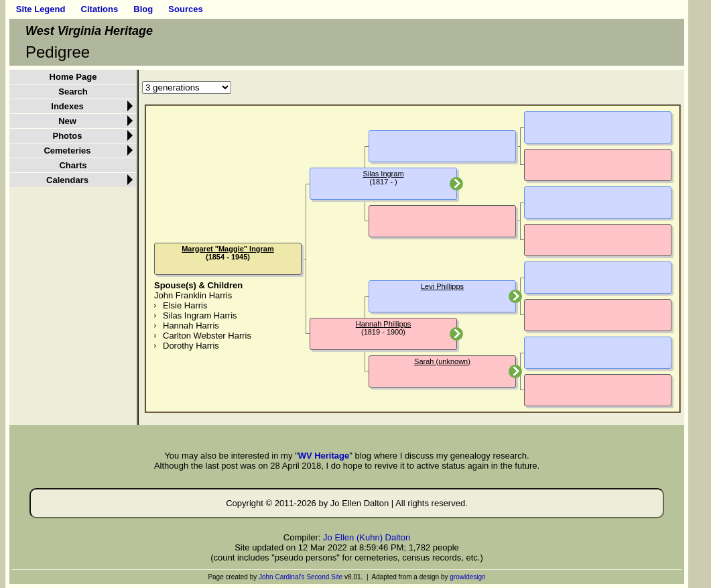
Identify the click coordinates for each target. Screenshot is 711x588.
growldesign (467, 577)
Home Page (73, 77)
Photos (67, 136)
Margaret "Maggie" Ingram (228, 249)
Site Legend (41, 9)
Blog (143, 9)
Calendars (67, 180)
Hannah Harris (191, 326)
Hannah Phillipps (384, 324)
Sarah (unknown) (442, 361)
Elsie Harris (185, 305)
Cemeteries (67, 151)
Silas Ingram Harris (200, 315)
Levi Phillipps (442, 286)
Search (73, 92)
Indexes (67, 106)
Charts (73, 165)
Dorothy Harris (191, 346)
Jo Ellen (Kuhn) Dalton (367, 537)
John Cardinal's (282, 577)
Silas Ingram (383, 174)
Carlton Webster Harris (207, 336)
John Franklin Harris (193, 295)
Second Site (324, 577)
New (67, 121)
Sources (185, 9)
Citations (100, 9)
